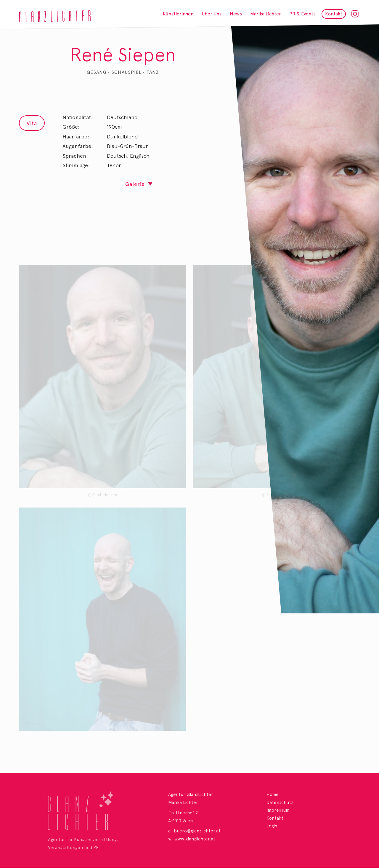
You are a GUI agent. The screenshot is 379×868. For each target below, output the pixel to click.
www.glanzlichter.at (195, 839)
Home (273, 794)
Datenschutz (280, 802)
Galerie (135, 184)
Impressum (278, 810)
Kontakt (275, 818)
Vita (32, 123)
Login (272, 826)
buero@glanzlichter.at (197, 831)
